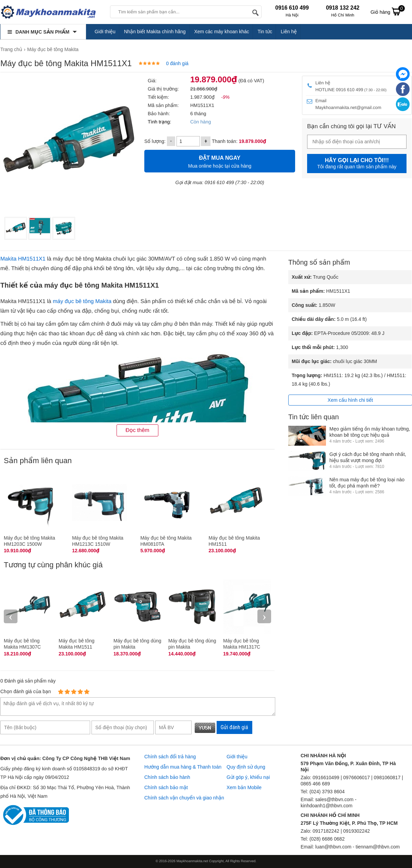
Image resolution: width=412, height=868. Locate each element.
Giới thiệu (105, 32)
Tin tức (265, 32)
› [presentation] (264, 616)
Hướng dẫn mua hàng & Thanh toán (183, 767)
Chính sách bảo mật (166, 787)
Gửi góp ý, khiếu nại (248, 777)
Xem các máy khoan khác (221, 32)
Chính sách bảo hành (167, 777)
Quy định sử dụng (246, 767)
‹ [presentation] (11, 616)
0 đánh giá (177, 63)
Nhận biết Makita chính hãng (155, 32)
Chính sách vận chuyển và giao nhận (184, 798)
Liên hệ (289, 32)
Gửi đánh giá (234, 727)
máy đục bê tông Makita (82, 302)
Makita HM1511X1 (23, 259)
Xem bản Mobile (244, 787)
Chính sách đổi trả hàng (170, 757)
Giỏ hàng (388, 11)
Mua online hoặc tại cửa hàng (220, 161)
